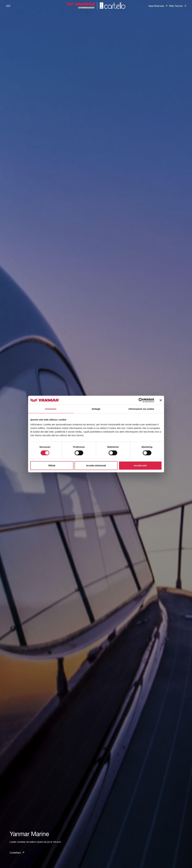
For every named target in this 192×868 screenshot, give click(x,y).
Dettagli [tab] (96, 409)
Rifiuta (52, 465)
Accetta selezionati (96, 465)
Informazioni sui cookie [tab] (141, 409)
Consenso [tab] (51, 409)
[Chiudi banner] (161, 400)
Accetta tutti (140, 465)
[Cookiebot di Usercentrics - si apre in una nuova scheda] (141, 400)
